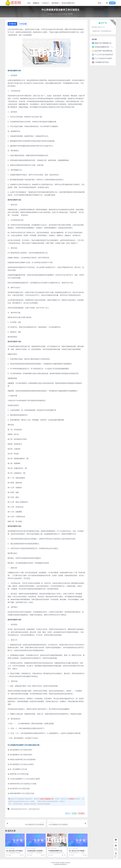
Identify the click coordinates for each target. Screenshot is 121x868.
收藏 (74, 814)
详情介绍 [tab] (13, 24)
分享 (68, 814)
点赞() (81, 814)
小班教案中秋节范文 (102, 62)
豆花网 (57, 863)
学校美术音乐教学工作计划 (19, 809)
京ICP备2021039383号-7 (61, 865)
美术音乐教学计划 (34, 809)
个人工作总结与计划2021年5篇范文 (107, 58)
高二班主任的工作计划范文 (14, 852)
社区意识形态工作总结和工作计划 (35, 852)
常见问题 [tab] (25, 24)
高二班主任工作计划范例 (77, 851)
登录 (112, 3)
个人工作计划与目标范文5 (104, 54)
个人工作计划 (63, 14)
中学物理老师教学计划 (56, 851)
